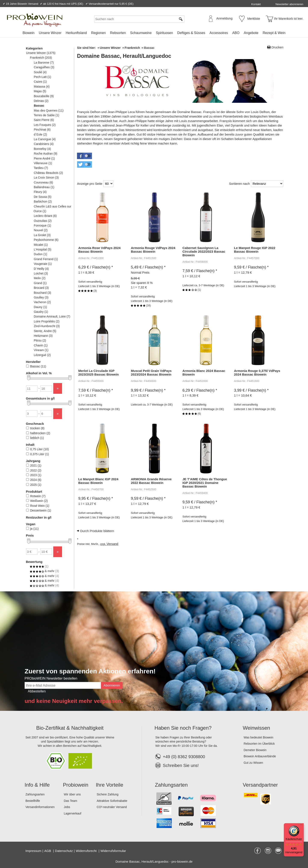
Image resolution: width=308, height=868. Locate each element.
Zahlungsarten (35, 794)
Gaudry (41, 312)
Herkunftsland (76, 33)
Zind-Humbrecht (47, 326)
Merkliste (254, 19)
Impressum (33, 851)
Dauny (40, 307)
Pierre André (44, 158)
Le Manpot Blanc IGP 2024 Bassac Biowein (98, 481)
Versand (112, 544)
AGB (48, 851)
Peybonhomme (46, 240)
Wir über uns (72, 794)
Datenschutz (64, 851)
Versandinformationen (40, 807)
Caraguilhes (44, 67)
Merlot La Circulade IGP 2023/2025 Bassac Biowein (98, 373)
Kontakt (256, 4)
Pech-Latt (42, 77)
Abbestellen (37, 691)
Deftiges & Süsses (191, 33)
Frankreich (41, 58)
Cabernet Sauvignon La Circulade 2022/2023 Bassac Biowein (204, 251)
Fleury (40, 192)
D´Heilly (41, 269)
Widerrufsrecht (87, 851)
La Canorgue (45, 139)
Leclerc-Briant (45, 216)
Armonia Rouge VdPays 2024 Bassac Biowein (153, 250)
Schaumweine (141, 33)
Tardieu (41, 168)
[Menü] (301, 826)
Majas (40, 91)
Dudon (40, 254)
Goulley (41, 297)
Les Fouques (45, 125)
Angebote (251, 33)
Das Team (70, 801)
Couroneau (43, 182)
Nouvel (41, 230)
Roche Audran (45, 154)
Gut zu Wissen (253, 763)
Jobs (67, 807)
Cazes (40, 82)
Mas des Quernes (49, 110)
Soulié (40, 72)
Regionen (98, 33)
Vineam (41, 350)
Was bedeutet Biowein (258, 737)
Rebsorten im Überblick (259, 744)
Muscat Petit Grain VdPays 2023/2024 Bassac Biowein (151, 373)
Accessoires (219, 33)
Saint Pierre (44, 120)
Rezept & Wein (274, 33)
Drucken (277, 47)
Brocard (41, 288)
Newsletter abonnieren (289, 4)
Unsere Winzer (50, 33)
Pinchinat (42, 130)
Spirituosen (164, 33)
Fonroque (42, 225)
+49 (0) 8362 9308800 (180, 757)
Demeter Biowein (255, 750)
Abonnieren (112, 685)
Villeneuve (43, 163)
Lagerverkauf (73, 813)
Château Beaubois (48, 173)
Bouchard (42, 293)
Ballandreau (44, 187)
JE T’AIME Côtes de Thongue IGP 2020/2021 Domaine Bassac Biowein (205, 483)
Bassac (39, 106)
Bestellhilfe (33, 801)
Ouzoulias (43, 221)
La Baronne (44, 63)
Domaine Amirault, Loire (52, 316)
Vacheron (42, 302)
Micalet (41, 245)
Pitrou (40, 340)
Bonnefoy (42, 149)
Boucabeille (44, 96)
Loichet (41, 273)
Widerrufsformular (113, 851)
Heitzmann (43, 336)
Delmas (41, 101)
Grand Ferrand (46, 259)
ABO (236, 33)
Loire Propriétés (47, 321)
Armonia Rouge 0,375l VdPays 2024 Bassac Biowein (257, 373)
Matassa (42, 87)
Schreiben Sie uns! (181, 765)
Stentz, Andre (45, 331)
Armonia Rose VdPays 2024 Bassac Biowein (99, 250)
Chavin (41, 345)
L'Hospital (42, 249)
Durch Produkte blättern (97, 531)
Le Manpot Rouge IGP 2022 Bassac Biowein (255, 250)
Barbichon (43, 201)
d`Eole (40, 134)
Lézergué (42, 355)
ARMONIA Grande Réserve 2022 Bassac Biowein (151, 481)
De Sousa (42, 197)
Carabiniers (44, 144)
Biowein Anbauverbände (260, 756)
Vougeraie (43, 264)
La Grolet (42, 235)
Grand (40, 283)
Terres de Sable (46, 115)
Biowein (28, 33)
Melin (39, 278)
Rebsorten (118, 33)
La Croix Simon (46, 177)
